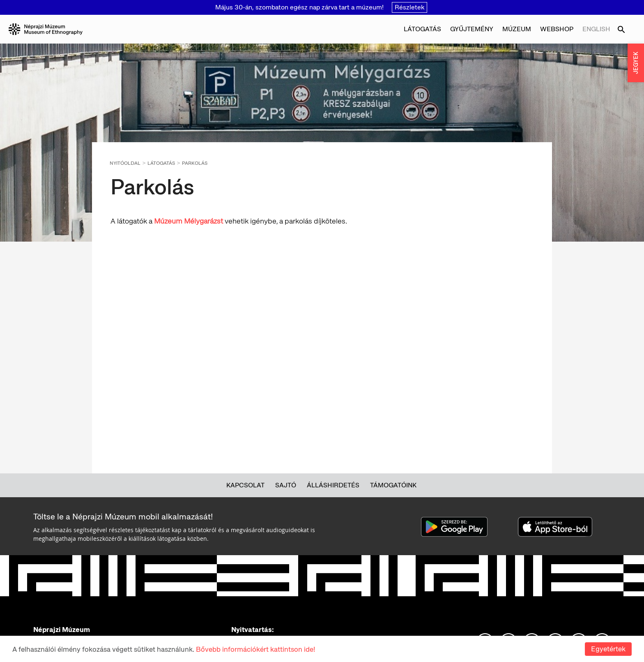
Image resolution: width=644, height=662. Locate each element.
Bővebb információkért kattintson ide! (255, 649)
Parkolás (195, 163)
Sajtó (286, 485)
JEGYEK (636, 63)
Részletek (409, 7)
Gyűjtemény (472, 29)
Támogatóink (393, 485)
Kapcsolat (245, 485)
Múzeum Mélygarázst (189, 221)
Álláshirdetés (333, 485)
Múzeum (517, 29)
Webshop (557, 29)
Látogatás (422, 29)
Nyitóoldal (125, 163)
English (596, 29)
